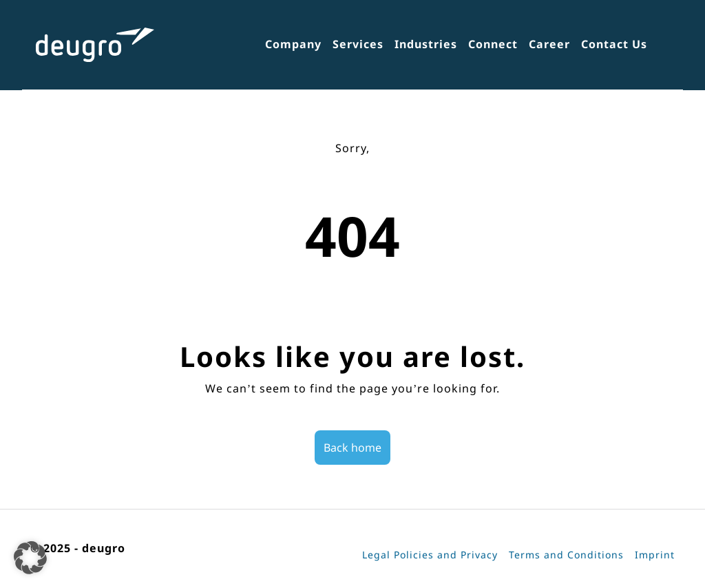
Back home (352, 448)
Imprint (655, 555)
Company (293, 44)
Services (358, 44)
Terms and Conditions (566, 555)
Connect (493, 44)
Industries (426, 44)
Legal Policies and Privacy (430, 555)
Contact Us (614, 44)
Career (549, 44)
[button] (30, 558)
